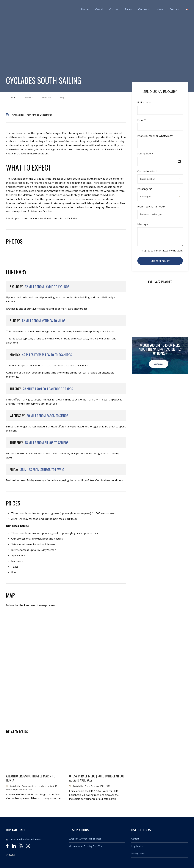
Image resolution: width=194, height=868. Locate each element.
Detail (13, 98)
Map (62, 98)
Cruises (114, 9)
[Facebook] (7, 847)
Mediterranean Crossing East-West (86, 846)
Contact (175, 9)
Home (85, 9)
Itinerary (46, 98)
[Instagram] (28, 847)
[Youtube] (21, 847)
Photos (29, 98)
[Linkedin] (14, 847)
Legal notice (137, 846)
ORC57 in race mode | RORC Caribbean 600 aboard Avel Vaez (97, 778)
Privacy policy (138, 853)
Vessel (99, 9)
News (160, 9)
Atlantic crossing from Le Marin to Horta (31, 778)
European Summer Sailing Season (85, 839)
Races (128, 9)
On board (144, 9)
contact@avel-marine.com (27, 839)
